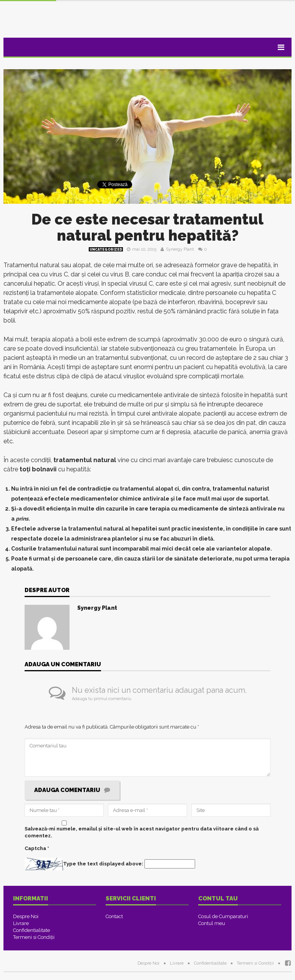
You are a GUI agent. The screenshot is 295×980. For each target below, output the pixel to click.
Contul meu (212, 923)
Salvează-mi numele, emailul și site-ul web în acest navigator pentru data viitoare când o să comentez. (142, 832)
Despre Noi (26, 916)
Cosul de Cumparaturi (223, 916)
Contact (114, 916)
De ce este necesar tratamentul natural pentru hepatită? (147, 227)
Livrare (21, 923)
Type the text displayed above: (103, 864)
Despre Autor (47, 591)
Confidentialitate (31, 930)
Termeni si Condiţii (34, 937)
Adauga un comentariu (63, 665)
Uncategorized (106, 250)
